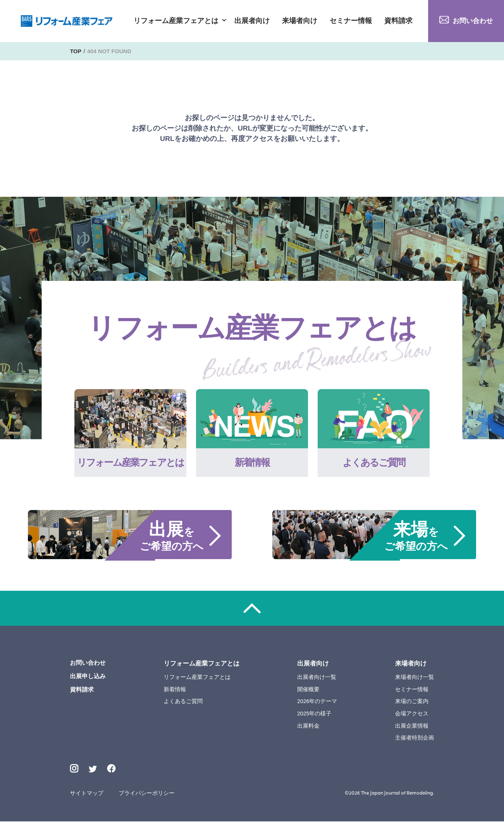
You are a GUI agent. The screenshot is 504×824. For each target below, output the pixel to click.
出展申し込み (89, 679)
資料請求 (398, 21)
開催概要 (309, 691)
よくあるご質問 (184, 703)
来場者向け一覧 (415, 678)
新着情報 (176, 691)
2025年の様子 (315, 715)
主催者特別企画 (415, 740)
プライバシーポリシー (147, 796)
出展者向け (252, 21)
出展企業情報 (412, 728)
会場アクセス (412, 715)
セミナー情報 (351, 21)
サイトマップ (87, 796)
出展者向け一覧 (317, 678)
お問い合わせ (471, 21)
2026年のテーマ (318, 703)
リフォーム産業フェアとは (176, 21)
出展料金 (309, 728)
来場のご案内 (412, 703)
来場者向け (300, 21)
